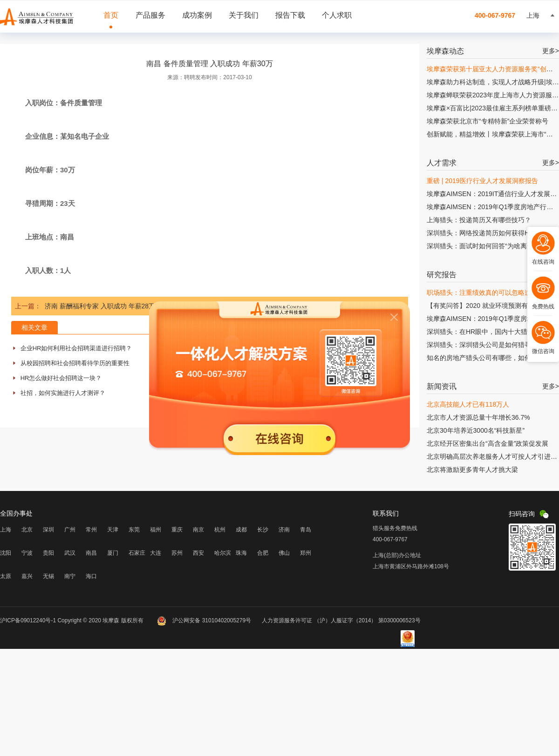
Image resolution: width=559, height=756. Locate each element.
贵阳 (48, 553)
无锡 (48, 576)
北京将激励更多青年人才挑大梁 (472, 470)
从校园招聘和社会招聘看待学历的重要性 (75, 363)
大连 (156, 553)
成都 (241, 530)
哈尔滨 (223, 553)
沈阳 (6, 553)
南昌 (91, 553)
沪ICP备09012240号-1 (28, 620)
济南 (284, 530)
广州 (70, 530)
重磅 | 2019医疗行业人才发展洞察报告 (482, 181)
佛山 (284, 553)
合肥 (263, 553)
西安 (198, 553)
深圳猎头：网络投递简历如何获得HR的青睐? (492, 233)
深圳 (48, 530)
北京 (27, 530)
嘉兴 (27, 576)
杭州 (220, 530)
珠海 (241, 553)
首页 (111, 15)
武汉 (70, 553)
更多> (551, 51)
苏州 (177, 553)
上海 (6, 530)
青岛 (306, 530)
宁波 (27, 553)
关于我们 (244, 15)
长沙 (263, 530)
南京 (198, 530)
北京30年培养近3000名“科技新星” (476, 430)
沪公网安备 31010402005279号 (205, 620)
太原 (6, 576)
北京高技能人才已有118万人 (468, 404)
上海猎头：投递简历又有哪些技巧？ (479, 220)
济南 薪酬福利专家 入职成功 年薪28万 (100, 306)
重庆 (177, 530)
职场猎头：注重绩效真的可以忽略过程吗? (487, 293)
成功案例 (197, 15)
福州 (156, 530)
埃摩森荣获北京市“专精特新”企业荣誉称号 (487, 121)
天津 (113, 530)
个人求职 (337, 15)
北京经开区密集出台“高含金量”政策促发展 (487, 443)
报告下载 (290, 15)
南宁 (70, 576)
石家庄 (137, 553)
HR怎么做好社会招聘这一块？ (61, 378)
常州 (91, 530)
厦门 (113, 553)
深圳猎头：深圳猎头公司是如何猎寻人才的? (491, 345)
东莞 (134, 530)
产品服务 (150, 15)
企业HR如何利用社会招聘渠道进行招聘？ (76, 348)
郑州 (306, 553)
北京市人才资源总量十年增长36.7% (478, 417)
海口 (91, 576)
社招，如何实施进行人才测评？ (63, 393)
